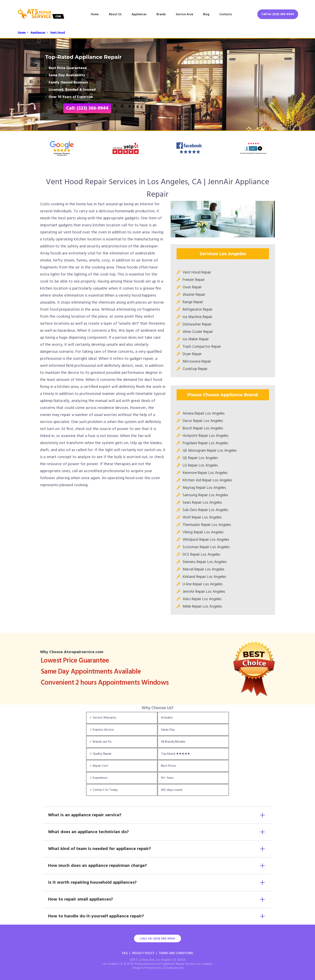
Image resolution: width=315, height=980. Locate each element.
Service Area (184, 14)
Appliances (139, 14)
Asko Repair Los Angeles (202, 599)
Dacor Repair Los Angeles (203, 421)
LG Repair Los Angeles (200, 466)
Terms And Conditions (176, 953)
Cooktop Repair (195, 369)
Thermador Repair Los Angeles (207, 525)
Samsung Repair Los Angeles (205, 495)
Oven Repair (192, 287)
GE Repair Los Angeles (200, 458)
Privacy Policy (143, 953)
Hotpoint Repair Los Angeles (206, 436)
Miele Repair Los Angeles (202, 607)
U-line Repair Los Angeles (203, 584)
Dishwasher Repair (197, 324)
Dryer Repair (192, 354)
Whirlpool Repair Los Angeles (206, 540)
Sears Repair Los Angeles (202, 503)
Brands (161, 14)
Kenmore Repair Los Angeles (205, 473)
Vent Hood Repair (197, 272)
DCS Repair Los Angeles (201, 555)
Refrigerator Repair (198, 310)
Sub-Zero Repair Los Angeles (205, 510)
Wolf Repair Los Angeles (202, 517)
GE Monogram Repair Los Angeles (210, 451)
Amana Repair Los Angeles (204, 414)
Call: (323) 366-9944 (87, 108)
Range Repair (193, 302)
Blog (206, 14)
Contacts (226, 14)
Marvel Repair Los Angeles (204, 569)
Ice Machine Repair (197, 317)
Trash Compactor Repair (202, 347)
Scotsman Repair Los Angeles (206, 547)
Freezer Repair (194, 280)
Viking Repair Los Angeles (203, 532)
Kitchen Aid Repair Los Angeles (207, 480)
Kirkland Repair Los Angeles (204, 577)
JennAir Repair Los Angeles (204, 592)
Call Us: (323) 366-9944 (278, 14)
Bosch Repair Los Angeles (203, 428)
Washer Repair (194, 295)
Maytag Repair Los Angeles (204, 488)
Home (95, 14)
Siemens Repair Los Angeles (205, 562)
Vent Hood (58, 33)
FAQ (125, 953)
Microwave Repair (197, 362)
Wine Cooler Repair (198, 332)
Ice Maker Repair (196, 339)
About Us (115, 14)
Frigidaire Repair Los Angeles (205, 443)
